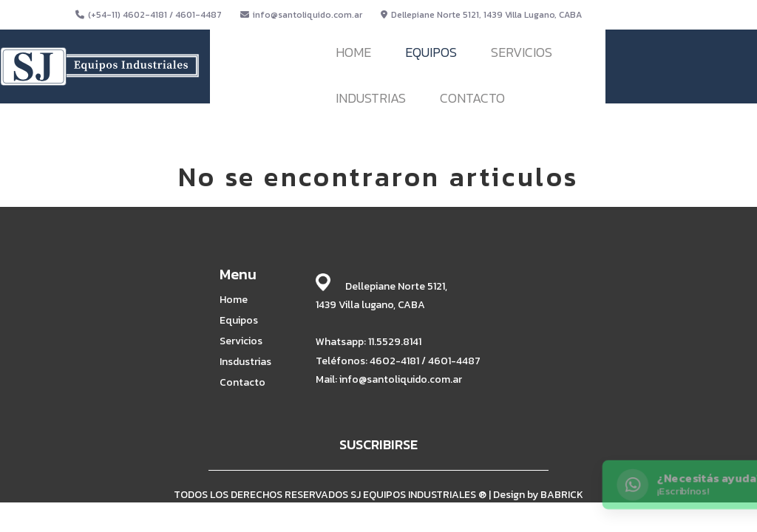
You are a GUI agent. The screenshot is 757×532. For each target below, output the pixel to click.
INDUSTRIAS (371, 98)
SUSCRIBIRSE (378, 444)
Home (234, 300)
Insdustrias (245, 362)
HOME (353, 52)
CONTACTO (472, 98)
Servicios (241, 341)
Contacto (242, 383)
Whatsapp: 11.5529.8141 (369, 342)
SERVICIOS (522, 52)
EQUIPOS (431, 52)
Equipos (239, 321)
